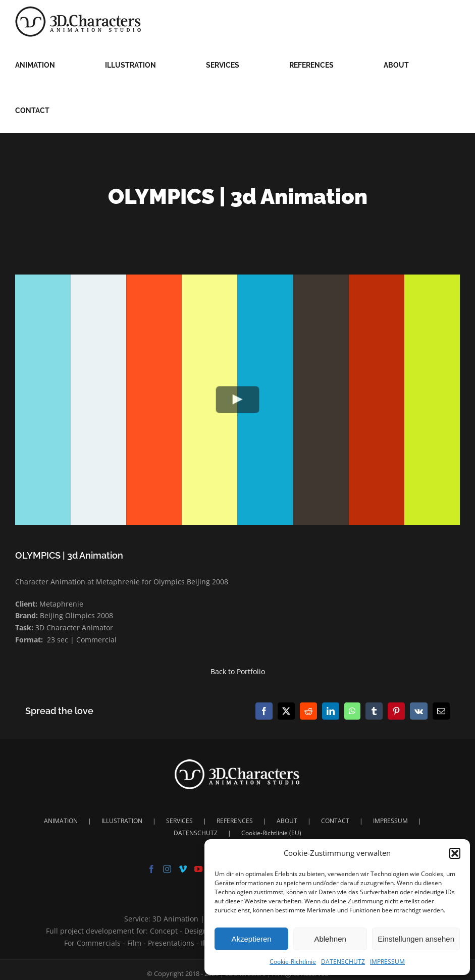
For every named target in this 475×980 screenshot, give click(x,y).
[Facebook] (151, 869)
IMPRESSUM (387, 962)
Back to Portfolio (238, 671)
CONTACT (335, 821)
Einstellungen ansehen (416, 939)
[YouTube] (198, 869)
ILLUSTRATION (122, 821)
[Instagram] (167, 869)
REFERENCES (235, 821)
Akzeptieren (251, 939)
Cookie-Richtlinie (293, 962)
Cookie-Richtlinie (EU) (271, 833)
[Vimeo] (183, 869)
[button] (455, 853)
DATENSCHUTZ (343, 962)
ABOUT (287, 821)
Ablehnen (330, 939)
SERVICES (179, 821)
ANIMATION (61, 821)
